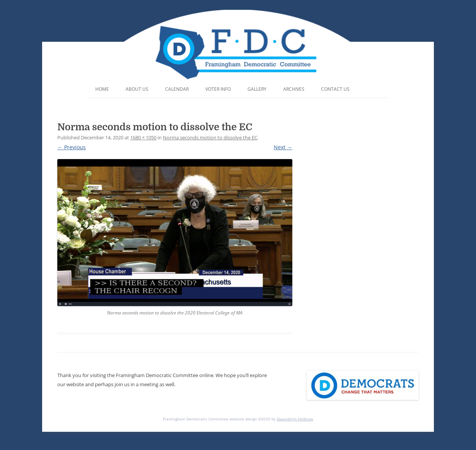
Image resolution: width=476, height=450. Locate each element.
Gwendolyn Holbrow (295, 419)
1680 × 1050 (143, 137)
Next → (283, 147)
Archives (294, 89)
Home (102, 89)
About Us (137, 89)
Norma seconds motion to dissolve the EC (210, 137)
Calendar (177, 89)
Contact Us (335, 89)
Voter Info (218, 89)
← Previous (72, 147)
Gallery (257, 89)
